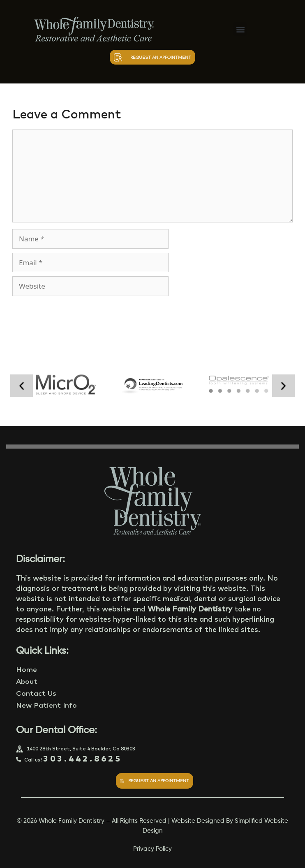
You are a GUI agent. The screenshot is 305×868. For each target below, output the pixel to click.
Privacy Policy (152, 849)
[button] (240, 29)
